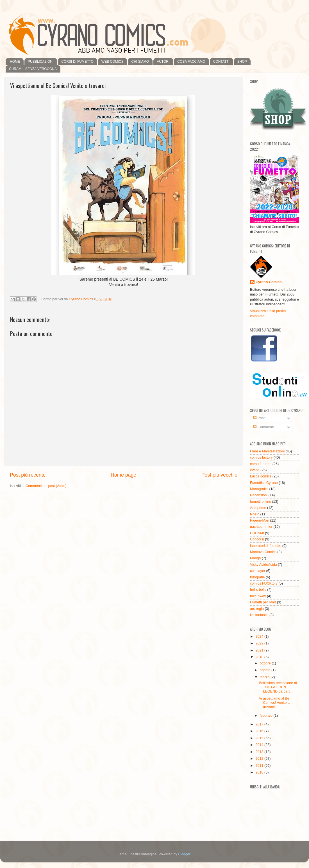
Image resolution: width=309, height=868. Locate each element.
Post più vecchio (219, 475)
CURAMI (257, 533)
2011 (260, 766)
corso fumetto (261, 464)
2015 (260, 738)
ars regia (257, 609)
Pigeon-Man (260, 520)
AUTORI (163, 62)
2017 (260, 724)
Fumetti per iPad (263, 602)
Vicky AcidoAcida (263, 565)
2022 (260, 643)
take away (258, 596)
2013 (260, 752)
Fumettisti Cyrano (264, 483)
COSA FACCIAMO (191, 62)
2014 (260, 745)
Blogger (184, 854)
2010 (260, 772)
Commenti (263, 427)
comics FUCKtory (264, 583)
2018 (260, 657)
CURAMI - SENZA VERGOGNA (33, 69)
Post (259, 418)
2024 (260, 637)
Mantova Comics (263, 552)
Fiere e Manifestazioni (267, 451)
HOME (15, 62)
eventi (255, 470)
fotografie (257, 577)
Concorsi (257, 539)
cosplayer (258, 571)
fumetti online (261, 502)
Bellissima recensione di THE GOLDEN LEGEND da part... (278, 687)
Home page (123, 475)
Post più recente (28, 475)
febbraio (267, 716)
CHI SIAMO (140, 62)
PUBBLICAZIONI (41, 62)
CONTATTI (221, 62)
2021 (260, 650)
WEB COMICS (113, 62)
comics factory (261, 457)
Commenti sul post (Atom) (46, 486)
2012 (260, 759)
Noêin (255, 514)
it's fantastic (259, 615)
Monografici (259, 489)
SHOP (242, 62)
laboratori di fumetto (266, 546)
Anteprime (258, 508)
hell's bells (258, 590)
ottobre (266, 663)
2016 (260, 731)
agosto (266, 670)
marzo (265, 677)
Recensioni (259, 495)
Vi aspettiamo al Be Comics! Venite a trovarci (274, 703)
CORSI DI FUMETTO (77, 62)
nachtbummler (261, 527)
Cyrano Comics (269, 282)
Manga (255, 558)
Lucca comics (261, 476)
